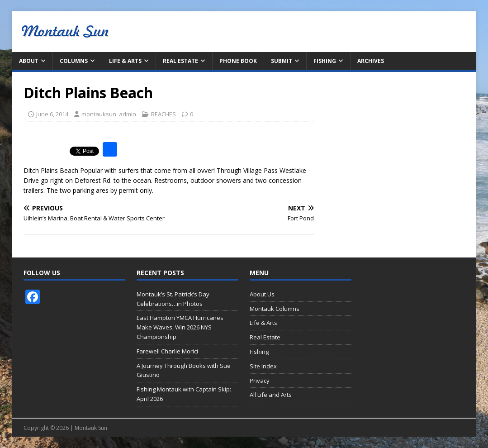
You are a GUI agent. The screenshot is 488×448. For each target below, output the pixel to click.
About (29, 61)
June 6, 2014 (52, 114)
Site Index (263, 366)
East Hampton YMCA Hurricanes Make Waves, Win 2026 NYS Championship (180, 327)
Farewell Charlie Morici (167, 351)
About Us (262, 294)
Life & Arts (125, 61)
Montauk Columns (275, 309)
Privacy (260, 381)
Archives (371, 61)
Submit (282, 61)
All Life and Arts (271, 395)
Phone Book (238, 61)
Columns (74, 61)
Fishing (325, 61)
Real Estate (180, 61)
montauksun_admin (109, 114)
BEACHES (163, 114)
